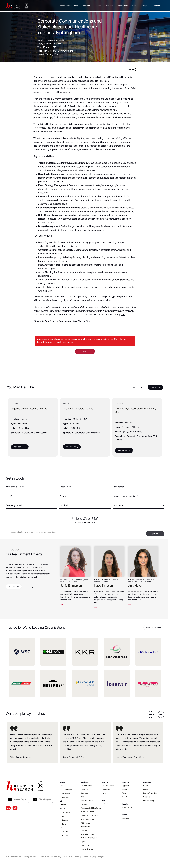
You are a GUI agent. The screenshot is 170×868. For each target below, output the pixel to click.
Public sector (85, 830)
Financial (84, 804)
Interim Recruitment (87, 812)
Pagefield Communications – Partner (29, 409)
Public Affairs (85, 827)
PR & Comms (85, 823)
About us (87, 6)
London (65, 835)
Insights (146, 6)
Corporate (84, 793)
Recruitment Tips (149, 801)
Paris (64, 824)
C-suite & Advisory (87, 786)
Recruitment (106, 789)
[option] (33, 427)
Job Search (105, 804)
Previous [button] (134, 387)
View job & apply (20, 447)
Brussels (65, 820)
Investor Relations (87, 849)
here (123, 314)
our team (42, 300)
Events (146, 786)
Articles (146, 789)
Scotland (65, 831)
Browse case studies (154, 627)
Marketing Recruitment (89, 819)
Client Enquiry (42, 800)
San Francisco (67, 789)
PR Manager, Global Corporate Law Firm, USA (136, 410)
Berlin (64, 816)
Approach (126, 786)
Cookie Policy (68, 857)
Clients (135, 6)
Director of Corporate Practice (78, 409)
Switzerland (66, 812)
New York (66, 797)
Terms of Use (44, 857)
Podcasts (147, 797)
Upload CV (85, 351)
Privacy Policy (56, 857)
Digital (83, 797)
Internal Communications (89, 815)
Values (125, 793)
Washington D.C (68, 793)
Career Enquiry (17, 800)
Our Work (126, 818)
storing (23, 532)
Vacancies (158, 6)
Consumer (84, 789)
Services (110, 6)
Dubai (64, 805)
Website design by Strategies (94, 857)
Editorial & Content (87, 801)
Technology (85, 845)
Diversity (125, 789)
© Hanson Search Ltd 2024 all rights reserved (22, 857)
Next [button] (141, 387)
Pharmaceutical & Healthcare (91, 808)
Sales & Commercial (88, 834)
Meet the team (14, 586)
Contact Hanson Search (69, 6)
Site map (78, 857)
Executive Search (108, 786)
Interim (104, 793)
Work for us (126, 797)
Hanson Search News (151, 793)
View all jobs (155, 387)
